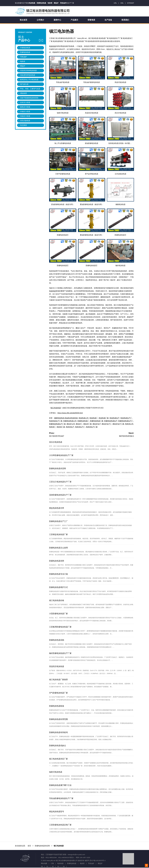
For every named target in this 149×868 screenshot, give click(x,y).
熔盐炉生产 (97, 424)
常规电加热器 (25, 48)
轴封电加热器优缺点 (127, 436)
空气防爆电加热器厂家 (58, 693)
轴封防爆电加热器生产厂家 (60, 653)
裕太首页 (23, 20)
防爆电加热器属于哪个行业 (60, 785)
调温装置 (23, 93)
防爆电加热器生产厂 (126, 421)
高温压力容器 (25, 116)
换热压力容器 (25, 107)
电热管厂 (52, 427)
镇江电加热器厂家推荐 (58, 680)
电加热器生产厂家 (56, 421)
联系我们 (125, 20)
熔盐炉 (23, 66)
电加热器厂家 (104, 418)
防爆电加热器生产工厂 (58, 521)
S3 (58, 866)
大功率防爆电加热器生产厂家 (61, 455)
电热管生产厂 (80, 427)
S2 (53, 866)
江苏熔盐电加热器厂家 (58, 534)
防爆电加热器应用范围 (58, 719)
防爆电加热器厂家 (97, 421)
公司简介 (40, 20)
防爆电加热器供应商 (42, 846)
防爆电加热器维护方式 (58, 587)
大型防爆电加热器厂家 (58, 614)
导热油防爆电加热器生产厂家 (61, 798)
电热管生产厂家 (92, 427)
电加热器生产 (115, 418)
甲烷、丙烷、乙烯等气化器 (30, 89)
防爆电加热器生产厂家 (57, 424)
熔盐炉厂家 (88, 424)
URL (115, 3)
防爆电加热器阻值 (57, 706)
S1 (47, 866)
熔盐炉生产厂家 (118, 424)
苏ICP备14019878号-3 (98, 860)
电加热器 (52, 46)
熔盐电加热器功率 (57, 508)
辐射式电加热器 (56, 772)
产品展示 (74, 20)
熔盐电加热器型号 (57, 812)
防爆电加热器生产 (111, 421)
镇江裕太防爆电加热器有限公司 (43, 11)
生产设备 (108, 20)
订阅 (52, 863)
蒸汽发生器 (24, 84)
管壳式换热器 (25, 121)
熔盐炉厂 (79, 424)
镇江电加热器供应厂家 (58, 759)
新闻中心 (57, 20)
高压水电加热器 (56, 442)
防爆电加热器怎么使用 (58, 548)
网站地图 (44, 863)
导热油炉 (23, 57)
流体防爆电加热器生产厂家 (60, 495)
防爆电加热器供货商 (58, 468)
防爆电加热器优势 (57, 561)
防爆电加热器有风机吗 (58, 732)
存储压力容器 (25, 112)
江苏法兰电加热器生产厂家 (60, 482)
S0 (42, 866)
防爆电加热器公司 (70, 421)
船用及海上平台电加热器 (29, 80)
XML (122, 3)
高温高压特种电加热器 (28, 70)
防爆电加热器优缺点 (58, 746)
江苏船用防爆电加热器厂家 (60, 627)
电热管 (23, 61)
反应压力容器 (25, 102)
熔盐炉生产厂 (107, 424)
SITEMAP (131, 3)
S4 (64, 866)
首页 (29, 846)
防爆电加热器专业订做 (58, 574)
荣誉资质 (91, 20)
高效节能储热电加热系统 (29, 98)
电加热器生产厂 (126, 418)
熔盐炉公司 (71, 424)
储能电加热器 (59, 418)
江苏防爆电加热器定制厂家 (60, 825)
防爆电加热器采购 (57, 640)
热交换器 (23, 125)
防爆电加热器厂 (83, 421)
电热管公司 (129, 424)
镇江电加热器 (56, 408)
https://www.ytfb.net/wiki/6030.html (70, 413)
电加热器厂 (94, 418)
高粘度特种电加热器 (28, 75)
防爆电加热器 (25, 52)
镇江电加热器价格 (57, 600)
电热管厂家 (61, 427)
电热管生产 (70, 427)
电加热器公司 (84, 418)
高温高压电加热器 (71, 418)
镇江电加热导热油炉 (57, 436)
